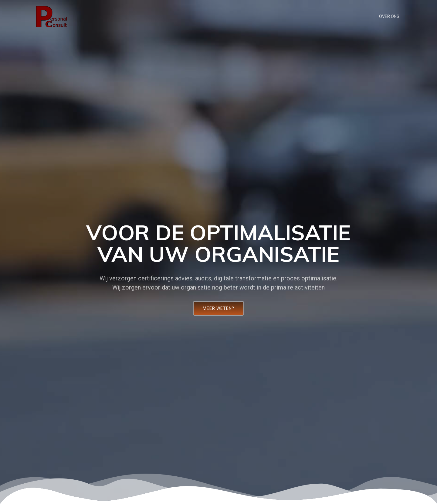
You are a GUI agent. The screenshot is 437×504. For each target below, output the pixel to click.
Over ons (389, 16)
